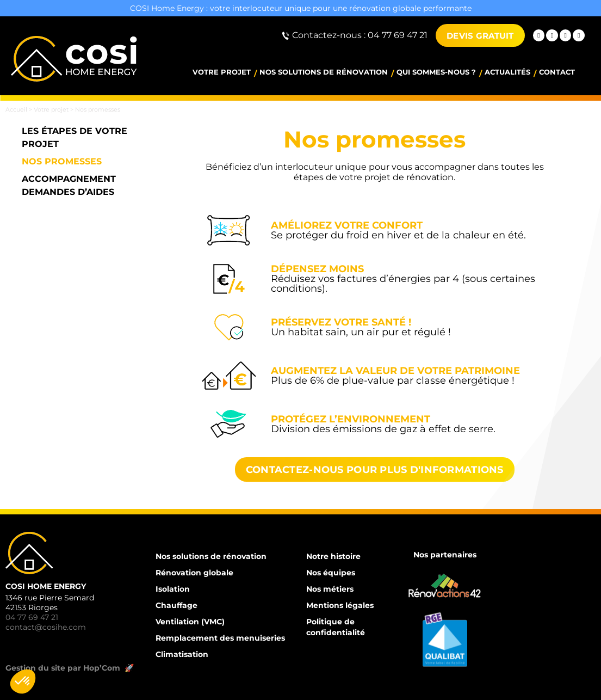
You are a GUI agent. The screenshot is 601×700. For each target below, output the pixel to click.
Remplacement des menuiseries (220, 638)
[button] (23, 681)
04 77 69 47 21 (32, 617)
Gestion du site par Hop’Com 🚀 (71, 668)
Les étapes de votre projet (75, 137)
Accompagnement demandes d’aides (69, 185)
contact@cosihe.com (46, 627)
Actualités (507, 72)
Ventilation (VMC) (190, 622)
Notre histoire (333, 556)
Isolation (173, 589)
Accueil (16, 109)
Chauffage (176, 605)
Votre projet (222, 72)
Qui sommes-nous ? (436, 72)
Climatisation (182, 654)
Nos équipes (331, 573)
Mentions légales (340, 605)
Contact (557, 72)
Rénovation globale (194, 573)
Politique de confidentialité (336, 627)
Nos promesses (62, 161)
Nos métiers (330, 589)
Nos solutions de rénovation (324, 72)
